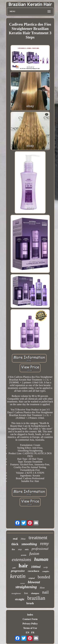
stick (27, 549)
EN (28, 633)
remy (44, 543)
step (20, 549)
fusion (34, 554)
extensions (21, 559)
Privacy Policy (30, 624)
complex (46, 571)
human (41, 559)
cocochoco (34, 571)
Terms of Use (30, 628)
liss (13, 549)
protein (24, 555)
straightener (16, 593)
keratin (18, 576)
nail (45, 592)
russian (22, 583)
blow (42, 588)
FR (33, 633)
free (26, 593)
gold (14, 568)
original (32, 578)
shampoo (35, 593)
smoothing (29, 544)
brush (30, 603)
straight (20, 599)
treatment (38, 537)
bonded (44, 577)
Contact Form (30, 619)
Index (30, 615)
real (15, 539)
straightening (26, 587)
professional (40, 549)
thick (15, 544)
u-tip (46, 567)
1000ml (36, 567)
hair (23, 566)
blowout (34, 582)
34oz (23, 539)
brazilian (36, 598)
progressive (18, 571)
